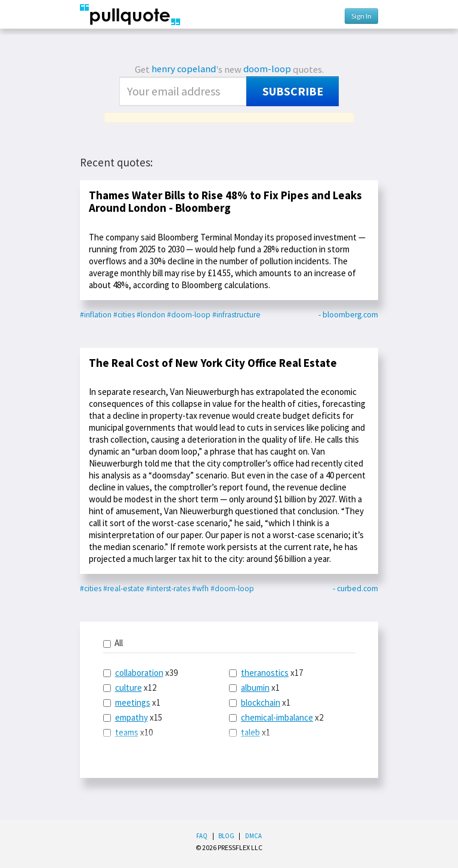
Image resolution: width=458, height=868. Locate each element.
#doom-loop (189, 315)
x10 (128, 732)
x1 (132, 702)
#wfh (200, 589)
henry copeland (184, 69)
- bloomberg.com (348, 315)
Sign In (361, 16)
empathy (131, 717)
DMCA (253, 836)
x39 (140, 673)
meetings (133, 702)
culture (129, 688)
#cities (124, 315)
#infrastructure (236, 315)
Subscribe (293, 91)
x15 (133, 717)
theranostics (265, 673)
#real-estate (124, 589)
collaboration (139, 673)
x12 (130, 688)
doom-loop (267, 69)
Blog (226, 836)
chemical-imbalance (277, 717)
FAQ (202, 836)
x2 (276, 717)
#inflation (96, 315)
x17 (266, 673)
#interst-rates (168, 589)
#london (151, 315)
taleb (250, 732)
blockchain (261, 702)
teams (127, 732)
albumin (255, 688)
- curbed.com (355, 589)
